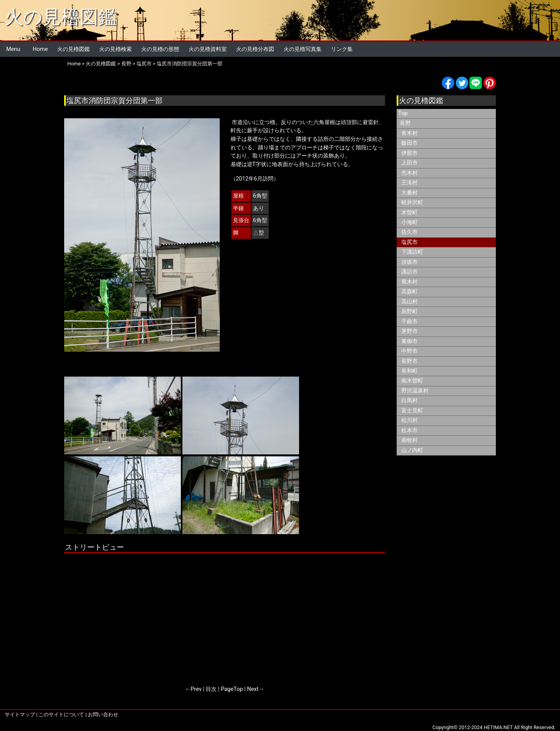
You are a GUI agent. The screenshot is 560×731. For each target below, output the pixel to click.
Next (253, 689)
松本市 (409, 430)
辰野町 (409, 311)
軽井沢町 (412, 202)
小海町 (409, 222)
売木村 (409, 173)
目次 (211, 689)
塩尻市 (144, 64)
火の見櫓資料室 (208, 49)
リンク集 (342, 49)
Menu (13, 49)
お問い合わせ (103, 714)
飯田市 (409, 143)
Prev (196, 689)
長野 (126, 64)
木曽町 (409, 213)
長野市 (409, 361)
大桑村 (409, 193)
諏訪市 (409, 272)
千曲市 (409, 322)
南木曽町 (412, 381)
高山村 (409, 302)
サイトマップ (20, 714)
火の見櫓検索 (115, 49)
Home (40, 49)
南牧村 (409, 440)
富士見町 (412, 411)
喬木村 (409, 282)
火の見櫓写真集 (303, 49)
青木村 (409, 133)
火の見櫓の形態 (160, 49)
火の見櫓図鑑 (61, 17)
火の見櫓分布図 (255, 49)
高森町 (409, 292)
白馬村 (409, 401)
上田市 (409, 163)
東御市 (409, 341)
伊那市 (409, 153)
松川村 (409, 420)
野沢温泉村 (415, 391)
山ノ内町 (412, 450)
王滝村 (409, 183)
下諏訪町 (412, 252)
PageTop (232, 689)
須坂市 (409, 262)
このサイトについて (61, 714)
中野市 (409, 351)
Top (403, 113)
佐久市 (409, 232)
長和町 (409, 371)
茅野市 (409, 331)
